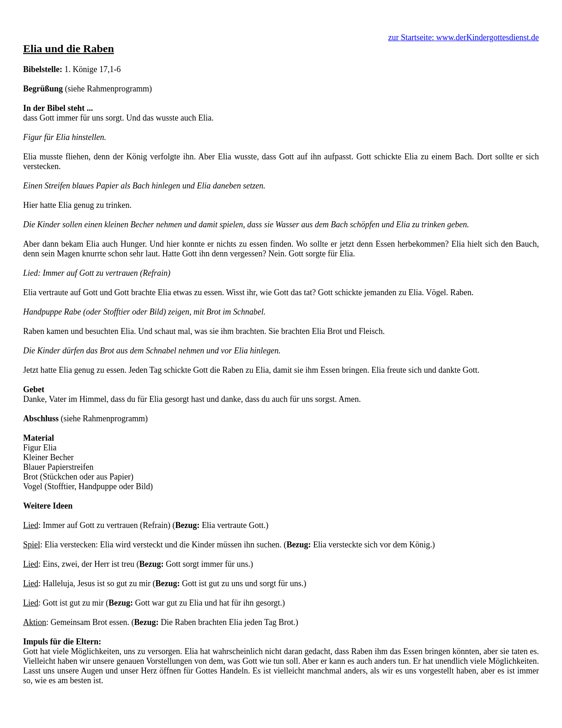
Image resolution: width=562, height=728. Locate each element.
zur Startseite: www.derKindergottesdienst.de (464, 37)
